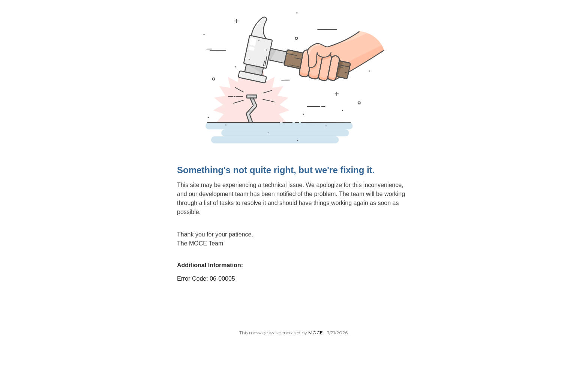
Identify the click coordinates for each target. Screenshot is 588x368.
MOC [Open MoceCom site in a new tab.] (316, 333)
